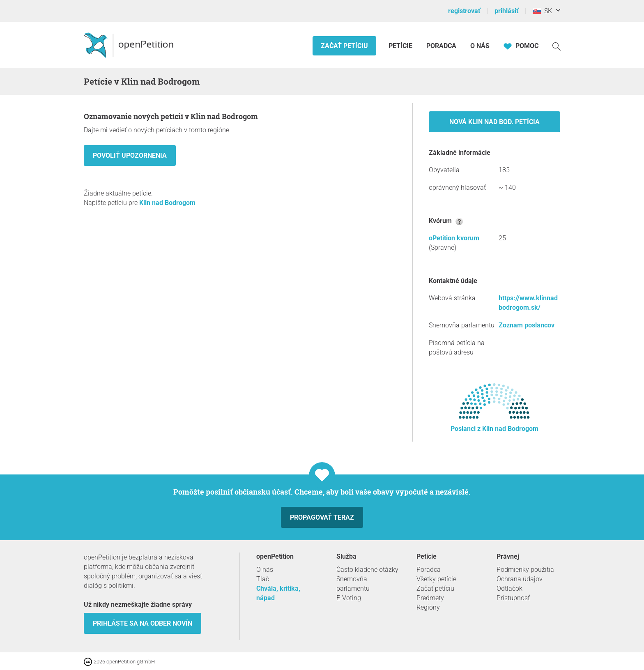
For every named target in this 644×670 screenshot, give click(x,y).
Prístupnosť (513, 598)
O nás (480, 46)
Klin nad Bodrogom (167, 203)
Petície (401, 46)
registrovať (464, 11)
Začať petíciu (344, 46)
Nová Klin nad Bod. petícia (494, 122)
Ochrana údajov (520, 579)
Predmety (430, 598)
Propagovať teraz (322, 517)
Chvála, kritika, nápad (278, 593)
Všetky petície (436, 579)
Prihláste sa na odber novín (143, 623)
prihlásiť (507, 11)
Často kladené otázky (367, 570)
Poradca (441, 46)
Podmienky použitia (525, 570)
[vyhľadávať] (557, 46)
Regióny (428, 607)
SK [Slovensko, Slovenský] (542, 11)
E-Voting (349, 598)
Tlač (263, 579)
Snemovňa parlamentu (353, 584)
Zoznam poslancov (527, 325)
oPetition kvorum (454, 238)
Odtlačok (509, 588)
